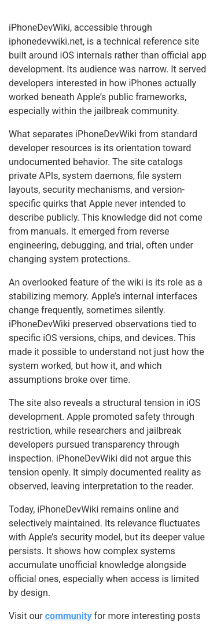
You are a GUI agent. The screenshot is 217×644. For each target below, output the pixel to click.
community (69, 616)
